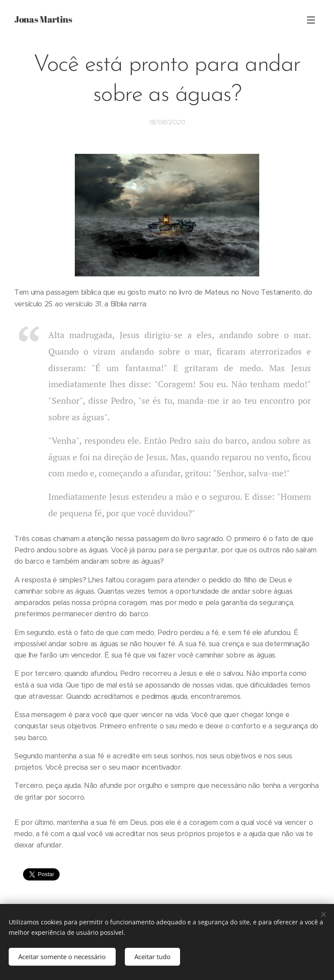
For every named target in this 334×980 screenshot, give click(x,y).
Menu (311, 20)
